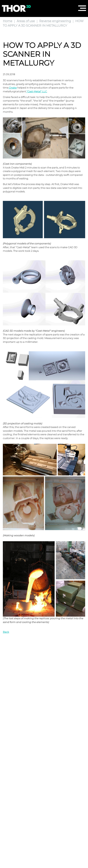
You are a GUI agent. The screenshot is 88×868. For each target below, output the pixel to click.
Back (6, 632)
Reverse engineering (55, 21)
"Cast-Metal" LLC (37, 91)
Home (8, 21)
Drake (13, 88)
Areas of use (26, 21)
